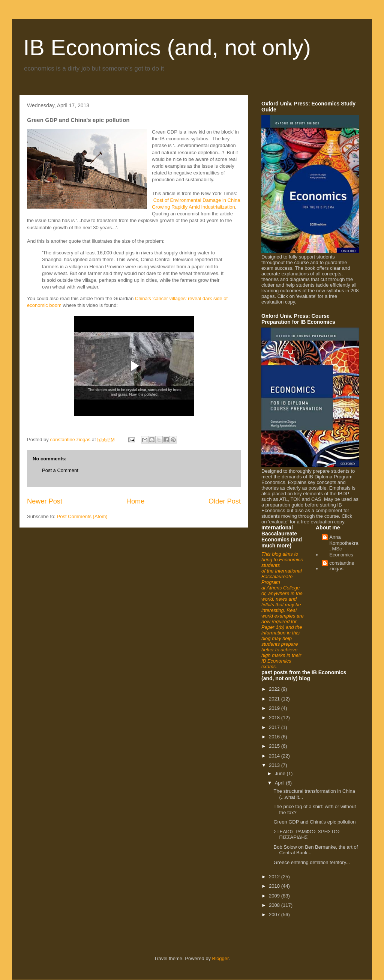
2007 (275, 915)
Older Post (225, 501)
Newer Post (45, 501)
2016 (275, 737)
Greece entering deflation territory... (312, 862)
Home (136, 501)
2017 (275, 727)
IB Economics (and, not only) (167, 47)
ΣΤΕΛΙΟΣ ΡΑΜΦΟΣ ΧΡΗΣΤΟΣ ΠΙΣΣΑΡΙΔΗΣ (307, 835)
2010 (275, 886)
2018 (275, 718)
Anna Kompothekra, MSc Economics (344, 546)
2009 (275, 896)
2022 (275, 689)
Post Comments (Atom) (82, 516)
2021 (275, 699)
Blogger (220, 958)
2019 (275, 708)
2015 (275, 746)
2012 (275, 877)
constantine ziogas (342, 566)
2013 (275, 765)
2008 (275, 905)
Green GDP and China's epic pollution (314, 822)
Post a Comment (60, 470)
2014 (275, 756)
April (280, 783)
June (281, 773)
